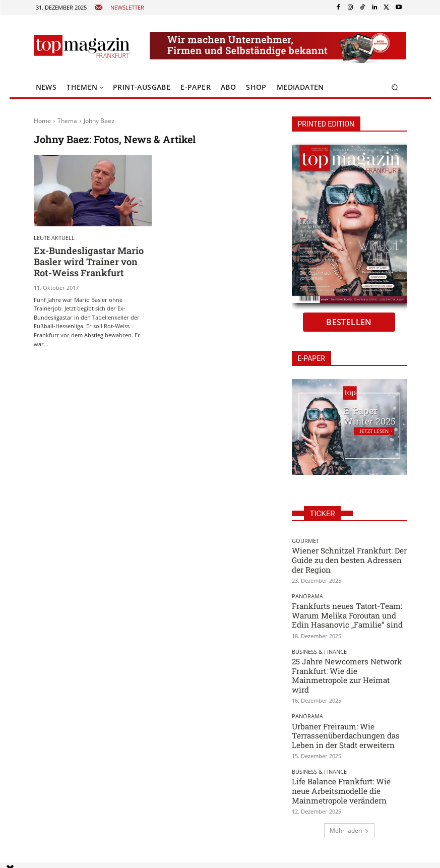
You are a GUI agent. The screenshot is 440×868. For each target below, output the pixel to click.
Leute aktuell (54, 238)
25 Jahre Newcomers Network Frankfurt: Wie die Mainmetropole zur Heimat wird (345, 659)
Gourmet (305, 541)
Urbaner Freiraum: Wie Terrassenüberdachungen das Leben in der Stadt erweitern (348, 710)
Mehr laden (349, 798)
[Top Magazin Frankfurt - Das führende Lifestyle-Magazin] (82, 46)
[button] (394, 87)
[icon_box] (119, 8)
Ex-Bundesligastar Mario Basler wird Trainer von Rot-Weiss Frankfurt (92, 261)
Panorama (307, 592)
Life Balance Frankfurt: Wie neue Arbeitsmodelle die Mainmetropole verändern (346, 760)
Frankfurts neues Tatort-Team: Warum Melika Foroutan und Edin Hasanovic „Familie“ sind (345, 608)
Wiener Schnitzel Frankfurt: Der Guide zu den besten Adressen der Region (344, 557)
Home (42, 121)
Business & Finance (319, 642)
